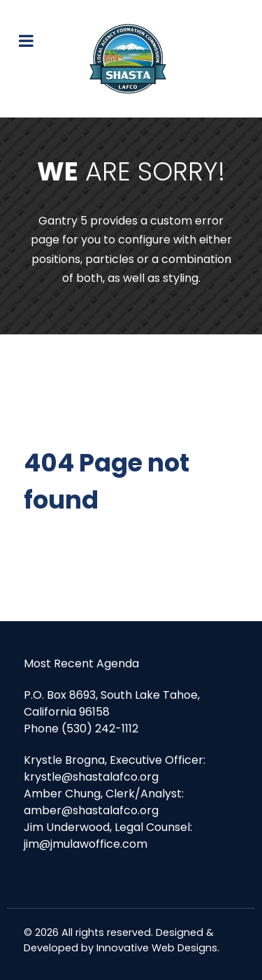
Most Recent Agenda (81, 663)
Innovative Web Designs (157, 948)
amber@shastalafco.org (91, 810)
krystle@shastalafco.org (91, 777)
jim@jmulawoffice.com (86, 844)
